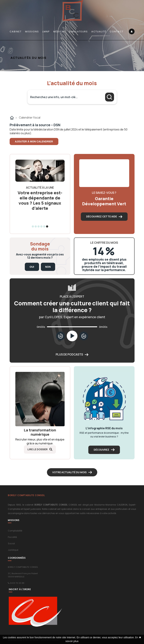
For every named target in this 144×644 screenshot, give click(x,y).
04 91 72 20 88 (17, 583)
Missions (32, 32)
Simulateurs (78, 32)
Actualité (99, 32)
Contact (117, 32)
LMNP (46, 32)
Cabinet (16, 32)
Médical (59, 32)
